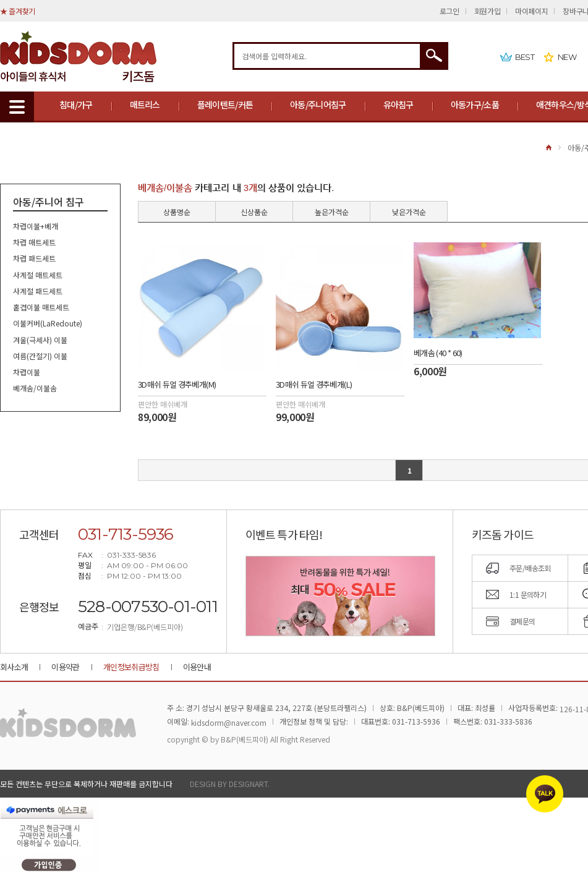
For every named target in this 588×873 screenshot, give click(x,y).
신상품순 (254, 212)
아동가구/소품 (475, 104)
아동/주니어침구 (318, 104)
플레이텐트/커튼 (225, 104)
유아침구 (398, 104)
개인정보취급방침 (131, 667)
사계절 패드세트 (38, 291)
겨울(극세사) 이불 (40, 340)
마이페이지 (531, 11)
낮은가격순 (409, 212)
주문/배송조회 (530, 568)
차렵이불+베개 (36, 226)
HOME (549, 147)
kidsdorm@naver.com (229, 722)
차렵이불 (27, 372)
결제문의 (522, 621)
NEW (567, 57)
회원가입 (488, 11)
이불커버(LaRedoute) (48, 324)
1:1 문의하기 (528, 594)
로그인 (450, 11)
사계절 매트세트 (38, 275)
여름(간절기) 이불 (40, 356)
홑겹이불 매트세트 (41, 307)
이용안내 (197, 667)
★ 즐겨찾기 (18, 11)
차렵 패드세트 (34, 259)
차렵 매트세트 (34, 242)
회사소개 (14, 667)
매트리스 (145, 104)
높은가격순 (332, 212)
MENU (17, 107)
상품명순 (177, 212)
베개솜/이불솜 (35, 389)
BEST (525, 57)
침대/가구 (76, 104)
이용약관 (65, 667)
